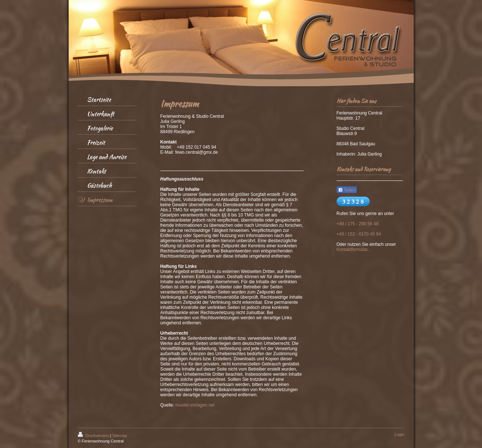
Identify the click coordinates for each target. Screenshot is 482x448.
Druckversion (94, 436)
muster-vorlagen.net (195, 405)
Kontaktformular (352, 250)
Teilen (347, 190)
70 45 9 (371, 234)
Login (400, 434)
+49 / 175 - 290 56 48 (358, 224)
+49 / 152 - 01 (350, 234)
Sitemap (120, 436)
